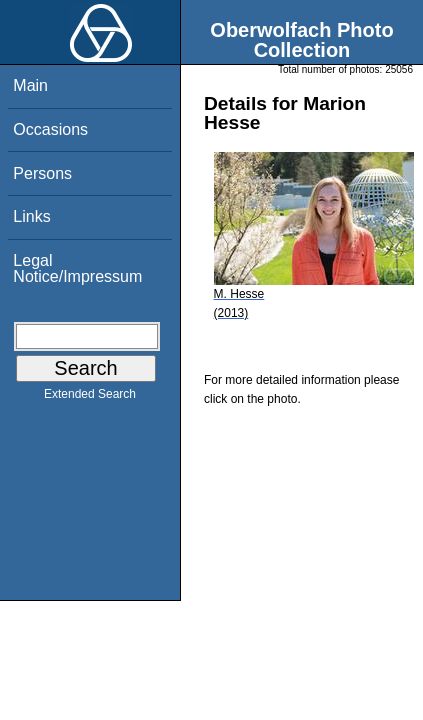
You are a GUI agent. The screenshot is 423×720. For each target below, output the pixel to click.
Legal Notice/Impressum (77, 268)
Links (31, 216)
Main (30, 85)
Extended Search (90, 398)
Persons (42, 173)
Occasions (50, 129)
